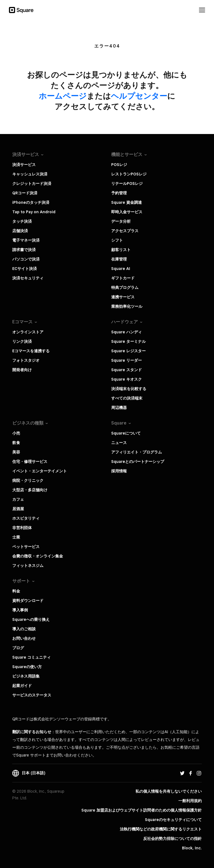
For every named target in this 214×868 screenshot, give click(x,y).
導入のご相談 (24, 629)
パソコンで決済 (26, 259)
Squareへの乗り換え (31, 619)
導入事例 (20, 610)
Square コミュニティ (31, 657)
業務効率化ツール (127, 306)
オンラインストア (28, 332)
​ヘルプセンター (139, 96)
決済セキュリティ (28, 278)
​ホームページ (63, 96)
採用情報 (119, 471)
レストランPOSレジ (129, 174)
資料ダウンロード (28, 601)
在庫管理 (119, 259)
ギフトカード (123, 278)
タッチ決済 (22, 221)
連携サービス (123, 297)
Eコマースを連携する (31, 351)
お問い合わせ (24, 638)
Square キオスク (127, 379)
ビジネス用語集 (26, 676)
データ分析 (121, 221)
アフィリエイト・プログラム (137, 452)
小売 (16, 433)
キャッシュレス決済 (30, 174)
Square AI (121, 269)
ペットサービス (26, 547)
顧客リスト (121, 250)
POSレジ (119, 165)
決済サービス (24, 165)
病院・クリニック (28, 480)
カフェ (18, 499)
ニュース (119, 443)
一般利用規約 (190, 801)
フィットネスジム (28, 566)
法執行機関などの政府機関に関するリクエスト (161, 829)
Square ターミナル (128, 341)
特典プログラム (125, 287)
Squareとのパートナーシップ (138, 462)
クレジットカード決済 (32, 183)
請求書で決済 (24, 250)
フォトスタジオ (26, 360)
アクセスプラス (125, 231)
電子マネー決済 (26, 240)
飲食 (16, 443)
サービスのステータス (32, 695)
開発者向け (22, 370)
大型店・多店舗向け (30, 490)
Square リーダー (127, 360)
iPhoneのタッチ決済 (31, 202)
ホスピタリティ (26, 518)
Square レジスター (128, 351)
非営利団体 (22, 528)
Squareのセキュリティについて (173, 820)
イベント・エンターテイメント (40, 471)
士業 (16, 537)
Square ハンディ (127, 332)
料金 (16, 591)
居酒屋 (18, 509)
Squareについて (126, 433)
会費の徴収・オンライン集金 (38, 556)
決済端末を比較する (129, 389)
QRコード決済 (25, 193)
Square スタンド (127, 370)
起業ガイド (22, 686)
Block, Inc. (192, 848)
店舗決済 (20, 231)
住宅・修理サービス (30, 462)
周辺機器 (119, 408)
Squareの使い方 (27, 667)
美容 (16, 452)
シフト (117, 240)
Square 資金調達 (127, 202)
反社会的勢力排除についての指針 (172, 839)
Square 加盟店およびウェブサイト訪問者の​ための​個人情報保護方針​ (142, 810)
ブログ (18, 648)
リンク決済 (22, 341)
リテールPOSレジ (127, 183)
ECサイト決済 (25, 269)
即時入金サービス (127, 212)
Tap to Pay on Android (34, 212)
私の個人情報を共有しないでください (169, 791)
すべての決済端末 (127, 398)
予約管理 (119, 193)
